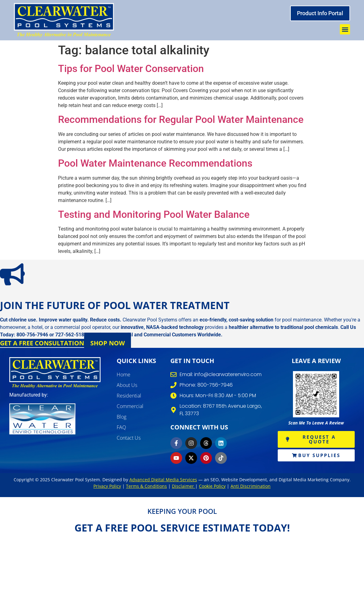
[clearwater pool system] (64, 20)
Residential (129, 396)
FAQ (121, 427)
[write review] (316, 394)
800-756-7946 (32, 335)
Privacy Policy (107, 486)
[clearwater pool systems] (55, 373)
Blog (121, 417)
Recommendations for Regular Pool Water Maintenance (181, 119)
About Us (127, 385)
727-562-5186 (71, 335)
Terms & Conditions (146, 486)
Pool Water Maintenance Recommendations (155, 163)
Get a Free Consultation (42, 343)
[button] (345, 29)
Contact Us (129, 438)
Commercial (130, 406)
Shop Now (108, 343)
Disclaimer (184, 486)
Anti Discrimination (251, 486)
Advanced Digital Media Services (163, 480)
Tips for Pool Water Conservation (131, 69)
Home (124, 375)
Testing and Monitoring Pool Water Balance (154, 214)
